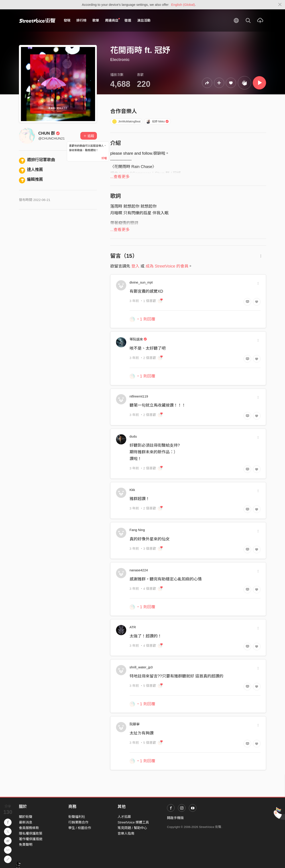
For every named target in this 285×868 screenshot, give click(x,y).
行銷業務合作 (78, 822)
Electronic (120, 60)
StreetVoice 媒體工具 (133, 822)
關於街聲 (26, 817)
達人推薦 (31, 170)
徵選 (128, 20)
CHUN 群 (49, 133)
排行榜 (81, 20)
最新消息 (26, 822)
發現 (67, 20)
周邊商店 (112, 20)
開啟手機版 (175, 818)
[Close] (280, 5)
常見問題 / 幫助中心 (132, 828)
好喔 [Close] (104, 158)
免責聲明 (26, 845)
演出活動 (144, 20)
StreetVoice (37, 20)
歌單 (96, 20)
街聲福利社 (77, 817)
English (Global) (183, 5)
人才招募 (124, 817)
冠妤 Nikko (157, 122)
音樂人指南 (126, 833)
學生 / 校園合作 (80, 828)
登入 (135, 266)
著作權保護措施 (31, 839)
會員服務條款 (29, 828)
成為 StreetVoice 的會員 (167, 266)
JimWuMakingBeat (126, 122)
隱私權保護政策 (31, 833)
